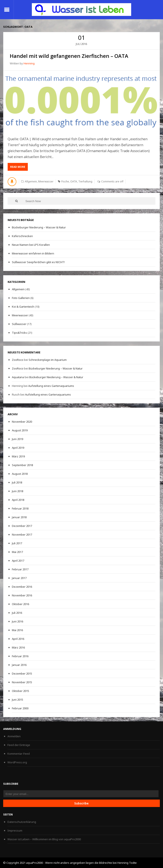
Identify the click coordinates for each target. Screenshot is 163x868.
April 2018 (18, 500)
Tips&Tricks (19, 333)
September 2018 (22, 465)
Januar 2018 (19, 517)
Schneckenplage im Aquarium (48, 360)
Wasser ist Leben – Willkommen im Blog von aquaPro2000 (44, 839)
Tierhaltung (85, 181)
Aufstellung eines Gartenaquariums (51, 386)
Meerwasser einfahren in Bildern (33, 253)
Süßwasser (19, 324)
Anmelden (14, 736)
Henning (29, 63)
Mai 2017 (17, 552)
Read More (19, 168)
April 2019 (18, 448)
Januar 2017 (19, 578)
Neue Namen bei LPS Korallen (31, 245)
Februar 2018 (20, 508)
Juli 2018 (17, 482)
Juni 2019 (18, 439)
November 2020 (22, 422)
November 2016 (22, 595)
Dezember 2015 (22, 674)
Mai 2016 (17, 630)
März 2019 (18, 456)
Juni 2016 (18, 621)
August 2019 (20, 430)
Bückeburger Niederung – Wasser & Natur (39, 227)
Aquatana (18, 377)
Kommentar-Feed (19, 754)
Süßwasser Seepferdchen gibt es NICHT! (38, 262)
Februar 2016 (20, 656)
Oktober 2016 (20, 604)
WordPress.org (17, 762)
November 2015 (22, 682)
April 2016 (18, 639)
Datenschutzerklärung (22, 822)
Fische (65, 181)
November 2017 (22, 535)
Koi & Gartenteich (23, 307)
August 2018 (20, 474)
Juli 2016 (17, 613)
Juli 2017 (17, 543)
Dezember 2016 (22, 587)
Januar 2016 (19, 665)
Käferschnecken (22, 236)
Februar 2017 (20, 569)
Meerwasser (46, 181)
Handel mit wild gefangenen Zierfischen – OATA (69, 56)
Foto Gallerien (21, 298)
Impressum (15, 831)
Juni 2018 (18, 491)
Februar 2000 (20, 708)
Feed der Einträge (19, 745)
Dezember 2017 (22, 526)
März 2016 (18, 647)
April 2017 (18, 561)
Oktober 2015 (20, 691)
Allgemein (31, 181)
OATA (74, 181)
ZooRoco (18, 360)
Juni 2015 (18, 700)
